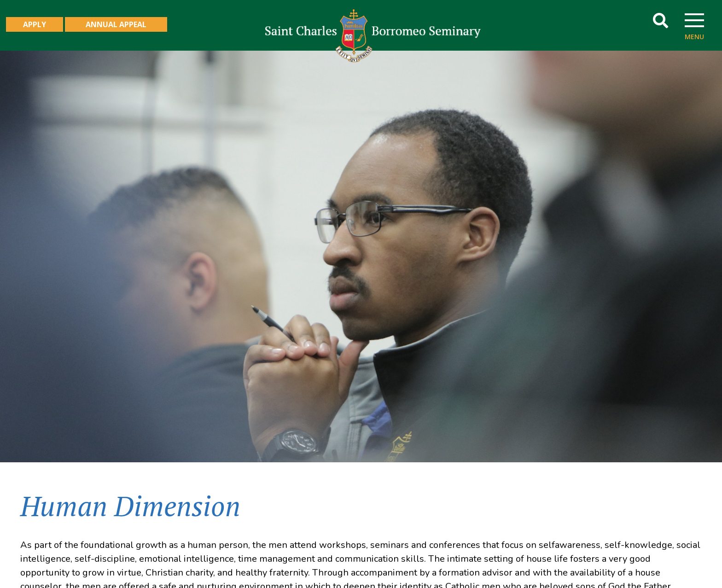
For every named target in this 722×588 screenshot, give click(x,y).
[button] (661, 20)
